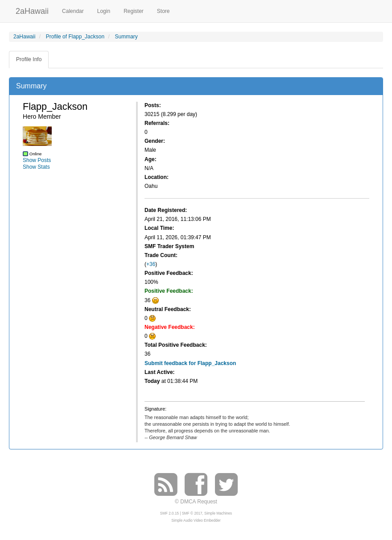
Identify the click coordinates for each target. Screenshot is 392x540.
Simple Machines (218, 513)
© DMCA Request (196, 502)
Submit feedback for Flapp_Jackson (190, 363)
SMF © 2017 (192, 513)
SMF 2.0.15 (169, 513)
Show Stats (36, 167)
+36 (151, 264)
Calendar (73, 11)
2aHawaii (32, 10)
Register (134, 11)
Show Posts (37, 160)
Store (163, 11)
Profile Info (29, 59)
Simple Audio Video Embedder (196, 521)
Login (104, 11)
